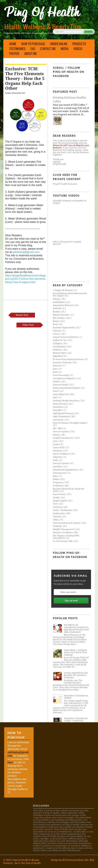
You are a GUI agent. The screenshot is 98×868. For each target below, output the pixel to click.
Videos (78, 49)
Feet (55, 372)
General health (61, 385)
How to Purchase (33, 44)
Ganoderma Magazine (64, 378)
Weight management (64, 529)
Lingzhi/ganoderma (63, 438)
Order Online (59, 44)
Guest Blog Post (61, 394)
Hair (55, 397)
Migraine (58, 457)
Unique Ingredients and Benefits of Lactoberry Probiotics (76, 675)
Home (13, 44)
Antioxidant (59, 302)
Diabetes (58, 350)
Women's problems (63, 532)
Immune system (61, 431)
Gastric (57, 381)
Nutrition (58, 466)
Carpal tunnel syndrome (66, 337)
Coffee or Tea (60, 340)
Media (65, 49)
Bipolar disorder (61, 315)
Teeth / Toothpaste (63, 510)
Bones (56, 321)
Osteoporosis (60, 473)
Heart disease (60, 404)
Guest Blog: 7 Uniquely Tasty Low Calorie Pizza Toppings (75, 652)
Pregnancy (58, 482)
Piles (55, 476)
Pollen (56, 479)
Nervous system (61, 463)
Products (79, 44)
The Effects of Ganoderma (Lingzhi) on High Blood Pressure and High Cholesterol (76, 628)
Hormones (58, 420)
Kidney (57, 435)
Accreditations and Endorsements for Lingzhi (70, 294)
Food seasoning (61, 375)
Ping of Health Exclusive (65, 184)
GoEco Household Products (67, 388)
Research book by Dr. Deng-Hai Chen (68, 490)
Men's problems (61, 454)
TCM (55, 504)
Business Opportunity (64, 327)
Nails (56, 460)
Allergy (57, 299)
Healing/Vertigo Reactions (66, 401)
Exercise (57, 366)
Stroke (56, 497)
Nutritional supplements (66, 470)
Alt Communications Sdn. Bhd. (78, 860)
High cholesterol (62, 416)
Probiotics (58, 486)
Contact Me (48, 49)
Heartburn (58, 407)
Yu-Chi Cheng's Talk (63, 541)
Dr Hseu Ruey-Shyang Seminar (68, 359)
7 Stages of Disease (63, 290)
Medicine (58, 451)
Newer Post (22, 315)
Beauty (57, 312)
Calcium (57, 331)
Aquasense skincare (63, 305)
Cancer (57, 334)
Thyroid (57, 516)
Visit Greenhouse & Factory (67, 523)
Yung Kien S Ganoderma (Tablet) (76, 697)
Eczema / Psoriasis (62, 362)
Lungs (56, 444)
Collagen (58, 343)
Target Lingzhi (60, 501)
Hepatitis (58, 410)
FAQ (33, 49)
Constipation (60, 346)
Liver (56, 441)
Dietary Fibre (60, 353)
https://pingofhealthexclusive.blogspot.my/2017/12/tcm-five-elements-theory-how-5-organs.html (26, 279)
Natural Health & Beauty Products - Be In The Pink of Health (22, 861)
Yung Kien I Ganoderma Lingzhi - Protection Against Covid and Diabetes (76, 722)
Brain (56, 324)
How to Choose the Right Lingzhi (70, 423)
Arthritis (57, 308)
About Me (31, 54)
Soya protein (60, 494)
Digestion (58, 356)
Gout (56, 391)
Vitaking (57, 526)
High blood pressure (63, 413)
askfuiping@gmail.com (26, 252)
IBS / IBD (58, 428)
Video (56, 520)
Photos (14, 54)
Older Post (28, 325)
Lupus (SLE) (59, 447)
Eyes (55, 369)
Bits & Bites (59, 318)
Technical (58, 507)
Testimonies (17, 49)
